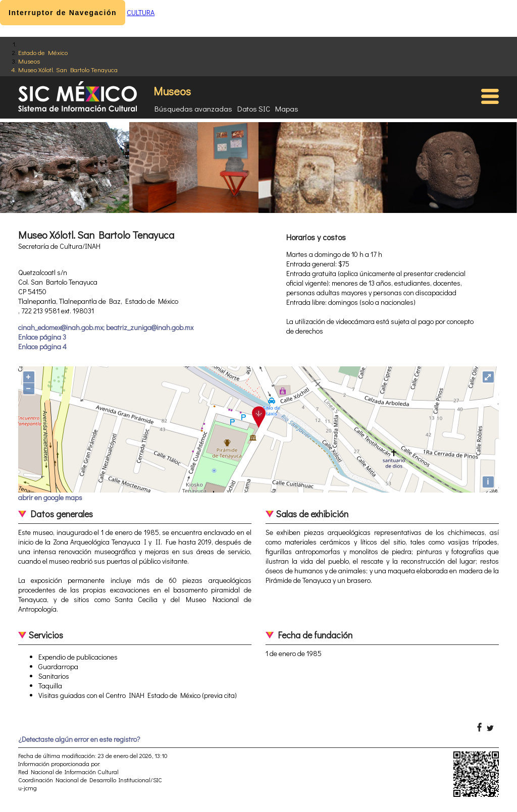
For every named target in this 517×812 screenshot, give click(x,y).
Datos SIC (254, 109)
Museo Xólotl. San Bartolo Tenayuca (68, 69)
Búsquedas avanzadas (193, 109)
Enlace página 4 (42, 346)
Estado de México (43, 52)
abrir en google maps (50, 497)
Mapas (287, 109)
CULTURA (141, 12)
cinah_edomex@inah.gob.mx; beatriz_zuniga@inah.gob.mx (106, 327)
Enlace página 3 (42, 337)
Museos (29, 61)
